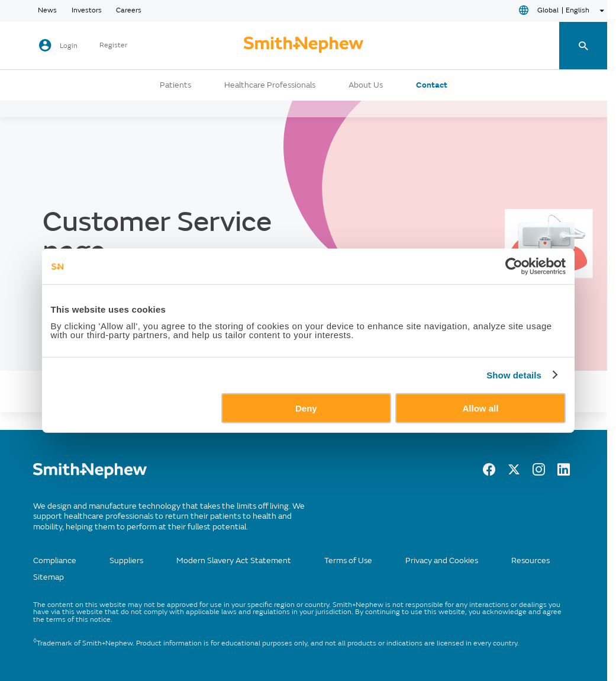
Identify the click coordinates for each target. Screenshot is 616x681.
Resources (530, 560)
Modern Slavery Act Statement (234, 560)
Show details (514, 375)
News (47, 11)
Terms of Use (348, 560)
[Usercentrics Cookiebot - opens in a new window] (514, 266)
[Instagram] (539, 473)
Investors (87, 11)
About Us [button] (366, 85)
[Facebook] (489, 473)
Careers (129, 11)
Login (69, 46)
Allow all (481, 408)
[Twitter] (514, 473)
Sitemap (49, 577)
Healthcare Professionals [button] (270, 85)
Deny (306, 408)
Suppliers (126, 560)
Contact (432, 85)
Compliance (55, 560)
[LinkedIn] (564, 473)
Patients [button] (175, 85)
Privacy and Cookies (442, 560)
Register (113, 46)
